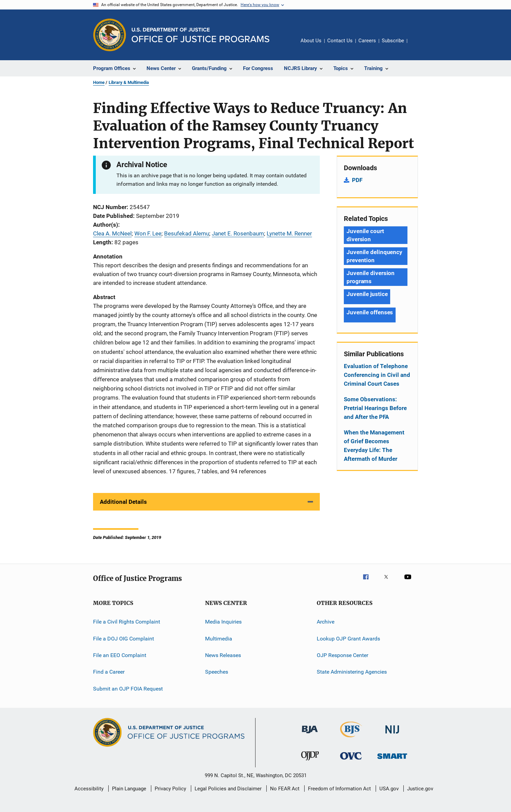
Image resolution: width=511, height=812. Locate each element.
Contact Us (340, 41)
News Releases (223, 655)
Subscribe (393, 41)
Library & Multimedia (129, 82)
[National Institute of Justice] (392, 735)
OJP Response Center (342, 655)
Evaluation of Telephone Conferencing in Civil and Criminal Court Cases (377, 375)
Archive (326, 622)
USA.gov (389, 789)
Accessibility (89, 789)
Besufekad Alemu (187, 233)
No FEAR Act (285, 789)
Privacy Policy (170, 789)
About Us (311, 41)
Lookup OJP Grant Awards (348, 638)
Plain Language (129, 789)
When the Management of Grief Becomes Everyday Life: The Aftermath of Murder (374, 446)
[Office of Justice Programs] (110, 35)
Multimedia (219, 638)
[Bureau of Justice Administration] (310, 735)
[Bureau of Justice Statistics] (351, 739)
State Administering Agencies (352, 672)
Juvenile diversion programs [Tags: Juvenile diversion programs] (371, 277)
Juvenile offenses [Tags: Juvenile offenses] (370, 312)
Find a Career (109, 672)
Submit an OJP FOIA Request (128, 688)
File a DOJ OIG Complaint (124, 638)
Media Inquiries (223, 622)
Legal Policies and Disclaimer (228, 789)
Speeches (217, 672)
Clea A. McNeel (112, 233)
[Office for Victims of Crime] (351, 761)
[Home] (201, 35)
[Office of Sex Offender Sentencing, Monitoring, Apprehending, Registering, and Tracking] (392, 760)
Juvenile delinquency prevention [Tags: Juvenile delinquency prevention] (374, 256)
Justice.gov (420, 789)
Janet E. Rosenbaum (238, 233)
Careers (367, 41)
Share (418, 45)
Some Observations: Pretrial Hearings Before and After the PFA (375, 408)
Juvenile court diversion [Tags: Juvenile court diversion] (365, 235)
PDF (357, 180)
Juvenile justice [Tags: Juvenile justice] (367, 294)
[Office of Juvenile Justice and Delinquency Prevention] (310, 762)
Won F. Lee (148, 233)
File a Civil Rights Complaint (127, 622)
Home (99, 82)
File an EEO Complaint (120, 655)
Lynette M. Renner (289, 233)
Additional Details (123, 502)
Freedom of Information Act (339, 789)
